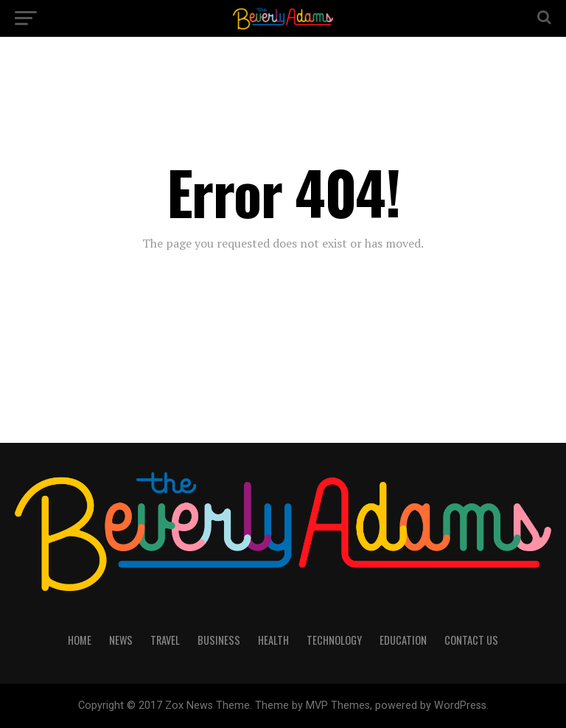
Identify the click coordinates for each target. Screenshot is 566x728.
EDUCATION (403, 640)
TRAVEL (165, 640)
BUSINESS (219, 640)
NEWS (121, 640)
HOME (80, 640)
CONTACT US (471, 640)
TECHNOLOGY (334, 640)
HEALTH (273, 640)
